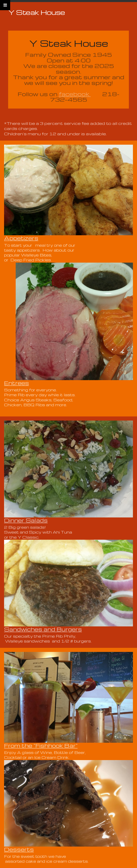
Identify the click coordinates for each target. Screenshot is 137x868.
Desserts (19, 849)
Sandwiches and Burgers (43, 629)
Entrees (16, 383)
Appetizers (21, 238)
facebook (75, 94)
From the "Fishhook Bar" (41, 745)
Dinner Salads (26, 520)
